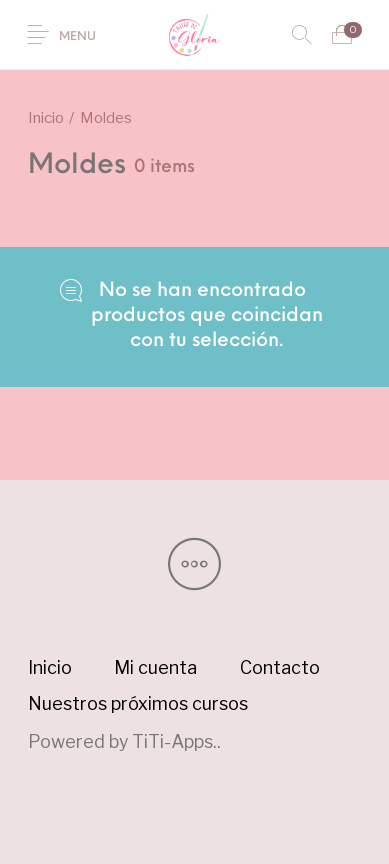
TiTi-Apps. (174, 741)
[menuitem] (49, 668)
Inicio (46, 117)
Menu (77, 37)
